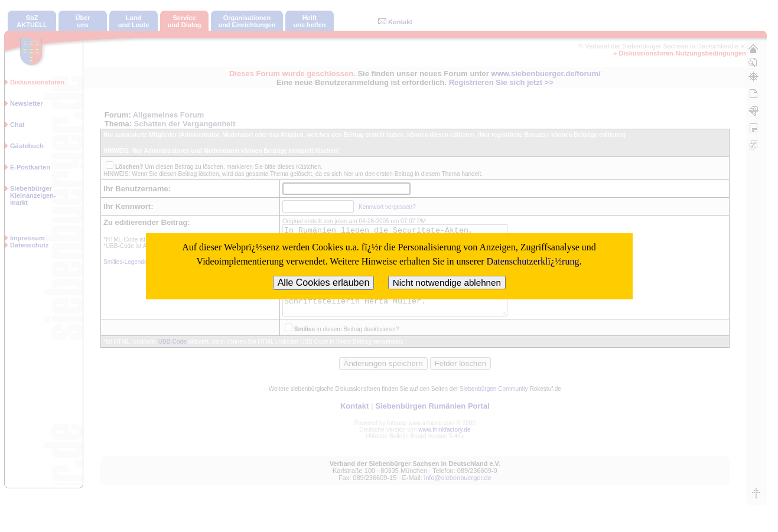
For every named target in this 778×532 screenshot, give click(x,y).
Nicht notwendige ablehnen (447, 283)
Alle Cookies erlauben (324, 283)
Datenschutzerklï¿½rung (533, 261)
